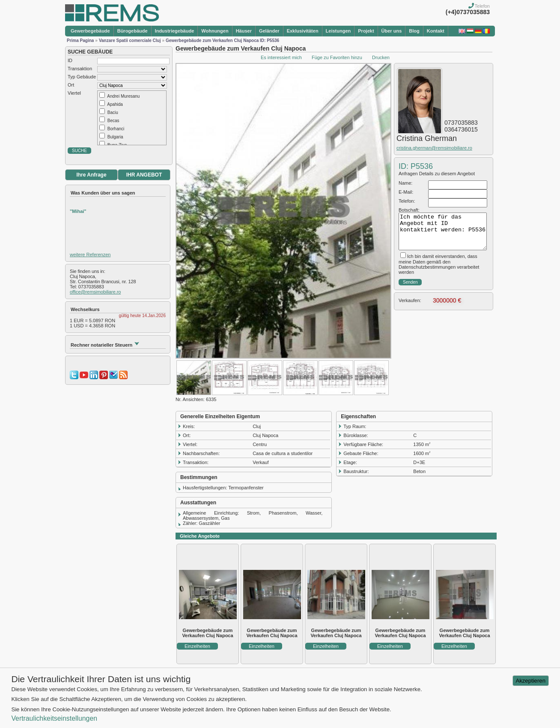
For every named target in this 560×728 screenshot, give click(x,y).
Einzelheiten (197, 646)
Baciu (113, 112)
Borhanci (116, 129)
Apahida (115, 104)
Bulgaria (115, 137)
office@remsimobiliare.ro (95, 292)
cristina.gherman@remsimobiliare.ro (434, 148)
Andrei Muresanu (123, 96)
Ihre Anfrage (91, 175)
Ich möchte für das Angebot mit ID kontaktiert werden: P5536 (443, 231)
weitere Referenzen (90, 255)
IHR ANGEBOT (144, 175)
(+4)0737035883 (468, 12)
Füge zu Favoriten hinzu (337, 57)
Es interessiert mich (281, 57)
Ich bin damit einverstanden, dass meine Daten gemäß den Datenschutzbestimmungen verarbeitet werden (439, 264)
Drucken (381, 57)
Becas (113, 121)
